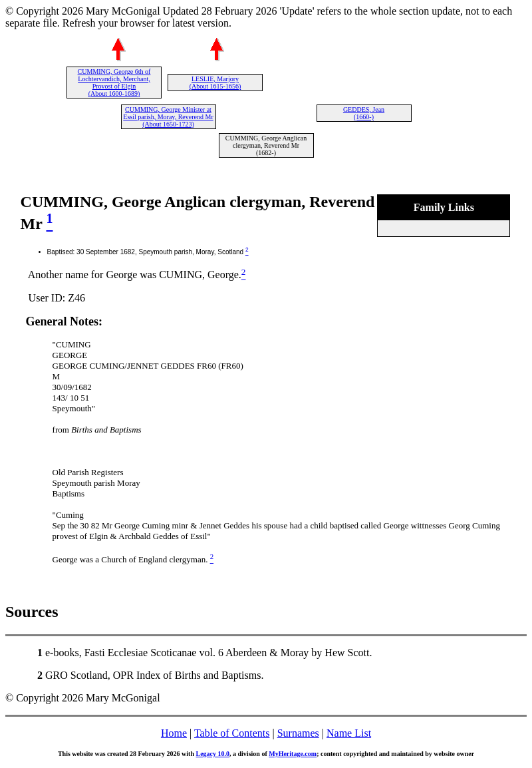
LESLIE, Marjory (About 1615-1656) (215, 83)
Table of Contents (232, 733)
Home (174, 733)
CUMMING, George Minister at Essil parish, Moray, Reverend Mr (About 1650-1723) (168, 117)
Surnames (298, 733)
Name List (349, 733)
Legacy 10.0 (212, 754)
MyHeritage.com (293, 754)
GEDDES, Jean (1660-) (364, 113)
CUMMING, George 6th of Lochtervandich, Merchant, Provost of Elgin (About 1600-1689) (114, 83)
